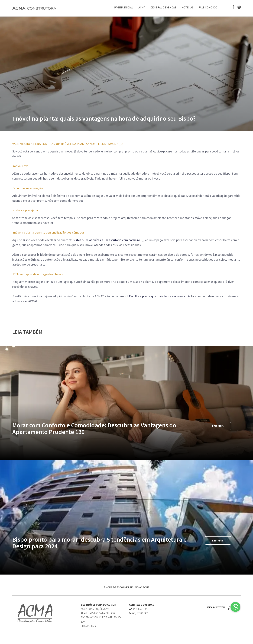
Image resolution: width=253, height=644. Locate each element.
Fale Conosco (208, 7)
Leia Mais (218, 426)
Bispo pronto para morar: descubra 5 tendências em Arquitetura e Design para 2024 (99, 543)
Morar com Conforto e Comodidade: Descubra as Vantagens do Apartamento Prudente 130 (94, 429)
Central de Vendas (163, 7)
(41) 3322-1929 (139, 609)
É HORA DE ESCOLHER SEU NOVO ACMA (126, 587)
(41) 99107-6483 (139, 613)
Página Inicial (124, 7)
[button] (235, 607)
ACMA (142, 7)
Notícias (187, 7)
